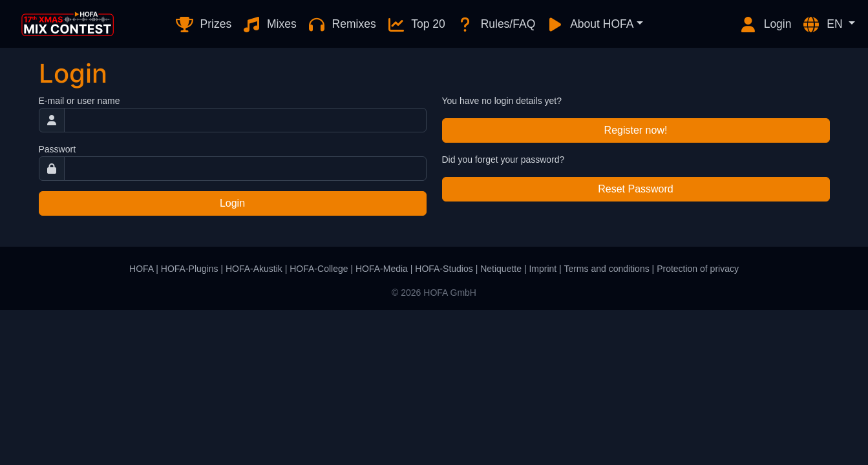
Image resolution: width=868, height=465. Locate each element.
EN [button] (823, 25)
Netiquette (501, 269)
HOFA (141, 269)
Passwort (58, 149)
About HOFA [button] (589, 25)
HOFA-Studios (444, 269)
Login (765, 25)
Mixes (269, 25)
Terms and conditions (606, 269)
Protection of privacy (698, 269)
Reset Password (636, 189)
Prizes (203, 25)
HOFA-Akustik (254, 269)
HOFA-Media (382, 269)
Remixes (342, 25)
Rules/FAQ (495, 25)
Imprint (543, 269)
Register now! (636, 130)
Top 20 (416, 25)
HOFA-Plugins (190, 269)
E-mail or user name (79, 101)
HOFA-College (319, 269)
